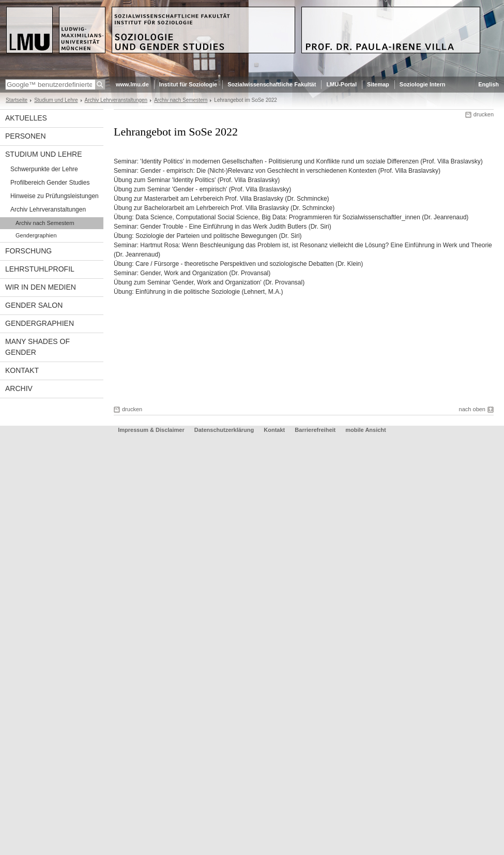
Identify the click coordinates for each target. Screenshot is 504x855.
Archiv (19, 388)
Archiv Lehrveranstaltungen (116, 100)
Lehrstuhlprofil (40, 269)
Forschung (28, 251)
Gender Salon (34, 305)
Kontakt (22, 370)
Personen (26, 136)
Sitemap (378, 84)
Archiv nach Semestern (181, 100)
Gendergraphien (36, 235)
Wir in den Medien (41, 287)
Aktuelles (26, 118)
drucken (484, 114)
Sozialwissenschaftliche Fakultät (272, 84)
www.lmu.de (132, 84)
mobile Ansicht (365, 430)
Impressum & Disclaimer (151, 430)
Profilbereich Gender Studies (50, 183)
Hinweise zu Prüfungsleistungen (55, 196)
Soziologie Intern (423, 84)
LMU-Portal (341, 84)
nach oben (472, 409)
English (488, 84)
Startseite (17, 100)
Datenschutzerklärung (224, 430)
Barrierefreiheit (316, 430)
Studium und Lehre (56, 100)
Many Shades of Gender (37, 347)
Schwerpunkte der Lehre (44, 169)
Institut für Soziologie (188, 84)
